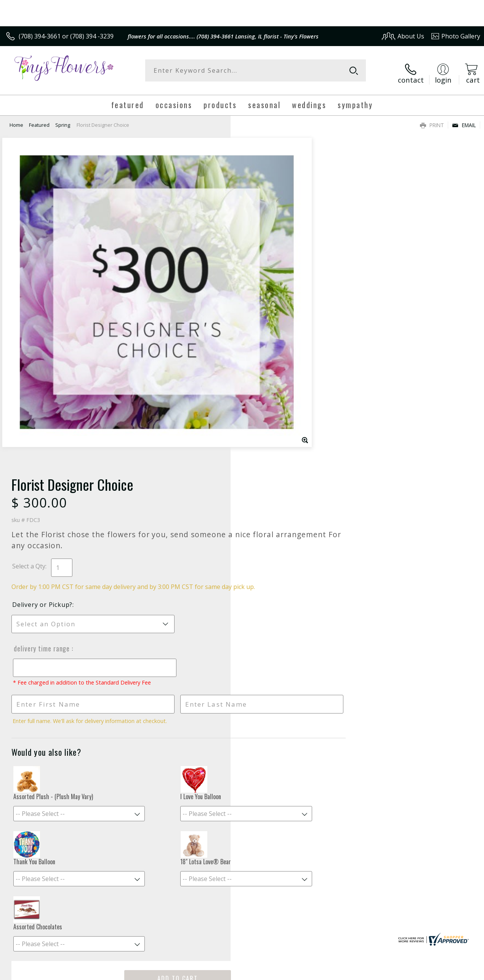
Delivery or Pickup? (273, 268)
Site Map (452, 972)
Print (432, 120)
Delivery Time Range (272, 312)
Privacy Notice (352, 972)
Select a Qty (259, 221)
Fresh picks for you (242, 738)
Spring (63, 120)
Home (16, 120)
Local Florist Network (405, 972)
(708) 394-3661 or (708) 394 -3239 (66, 36)
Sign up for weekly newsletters (242, 785)
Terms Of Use (307, 972)
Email (464, 120)
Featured (39, 120)
